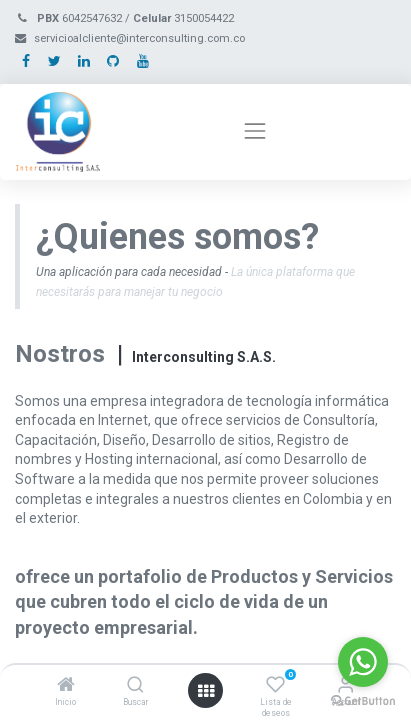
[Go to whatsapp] (363, 662)
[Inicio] (66, 686)
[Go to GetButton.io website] (363, 700)
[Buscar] (135, 686)
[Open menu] (206, 691)
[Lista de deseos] (275, 686)
